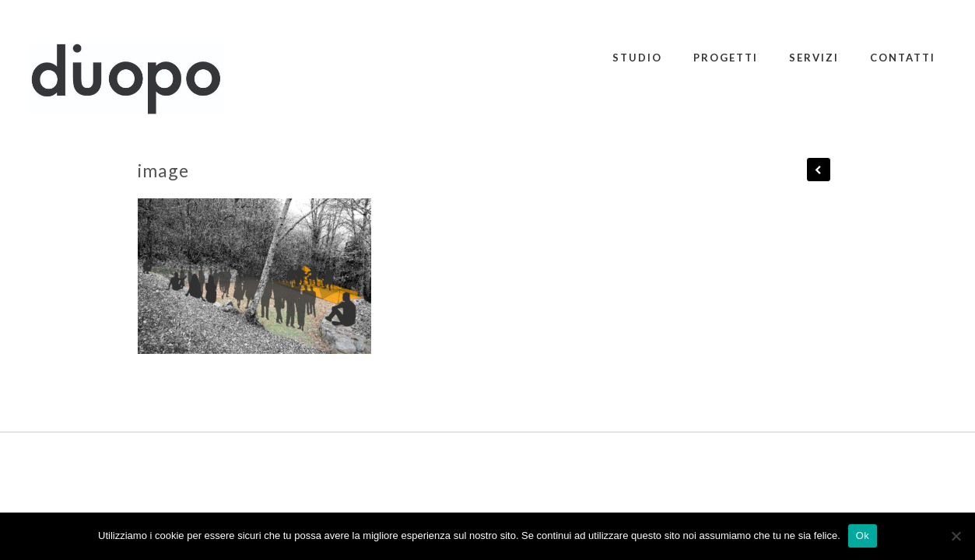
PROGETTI (726, 58)
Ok (863, 535)
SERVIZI (814, 58)
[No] (956, 536)
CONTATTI (903, 58)
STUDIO (637, 58)
